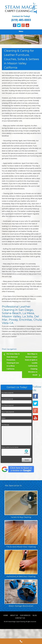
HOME (6, 615)
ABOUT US (14, 615)
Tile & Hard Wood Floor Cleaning (21, 547)
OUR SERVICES (25, 615)
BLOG (35, 615)
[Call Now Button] (21, 641)
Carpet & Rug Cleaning (21, 517)
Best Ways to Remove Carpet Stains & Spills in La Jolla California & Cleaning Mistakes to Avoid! (33, 365)
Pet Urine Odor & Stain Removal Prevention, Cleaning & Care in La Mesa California (12, 361)
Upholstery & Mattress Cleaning (21, 576)
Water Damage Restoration (21, 606)
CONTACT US (20, 618)
